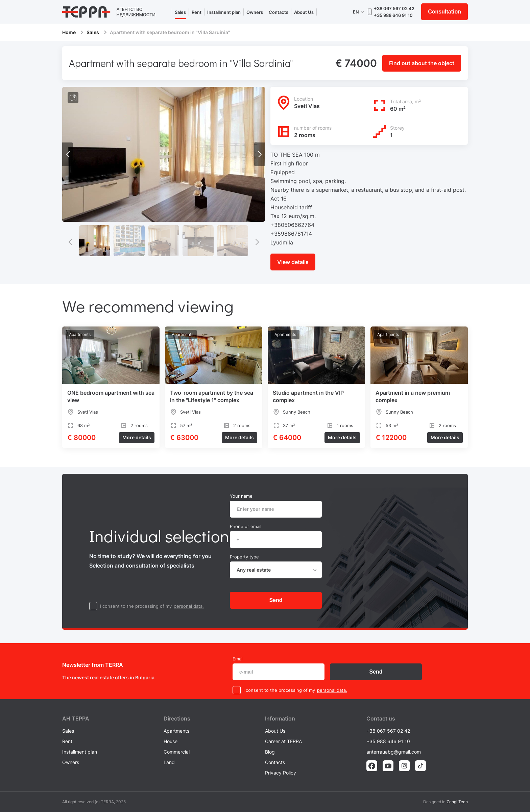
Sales (180, 12)
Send (276, 600)
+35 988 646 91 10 (393, 15)
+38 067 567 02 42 (394, 8)
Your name (241, 496)
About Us (304, 12)
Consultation (444, 12)
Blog (270, 752)
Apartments (176, 731)
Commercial (177, 752)
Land (169, 762)
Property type (244, 557)
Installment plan (224, 12)
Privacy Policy (281, 773)
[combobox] (276, 570)
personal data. (189, 606)
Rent (197, 12)
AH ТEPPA (76, 718)
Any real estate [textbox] (254, 570)
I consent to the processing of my (136, 606)
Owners (255, 12)
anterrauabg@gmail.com (394, 752)
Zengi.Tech (457, 802)
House (171, 741)
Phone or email (246, 526)
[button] (260, 154)
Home (69, 32)
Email (238, 659)
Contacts (279, 12)
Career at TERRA (283, 741)
